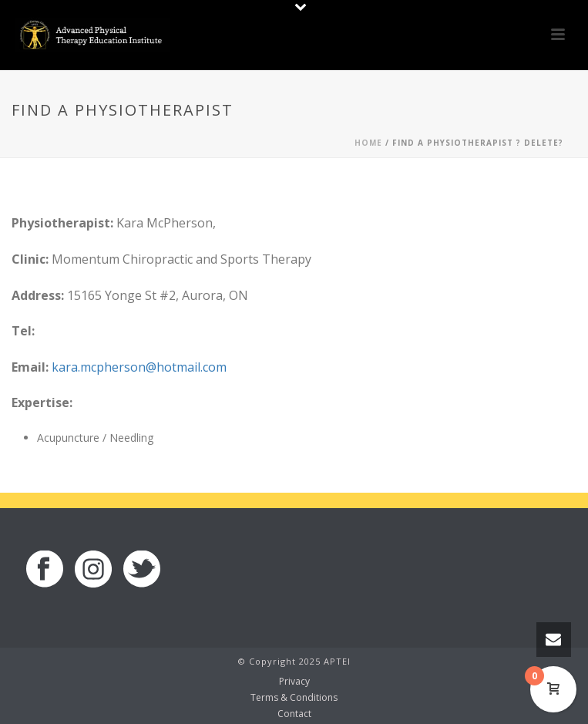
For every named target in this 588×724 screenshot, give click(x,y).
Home (368, 143)
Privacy (294, 682)
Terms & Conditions (294, 698)
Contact (294, 714)
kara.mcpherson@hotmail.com (139, 367)
